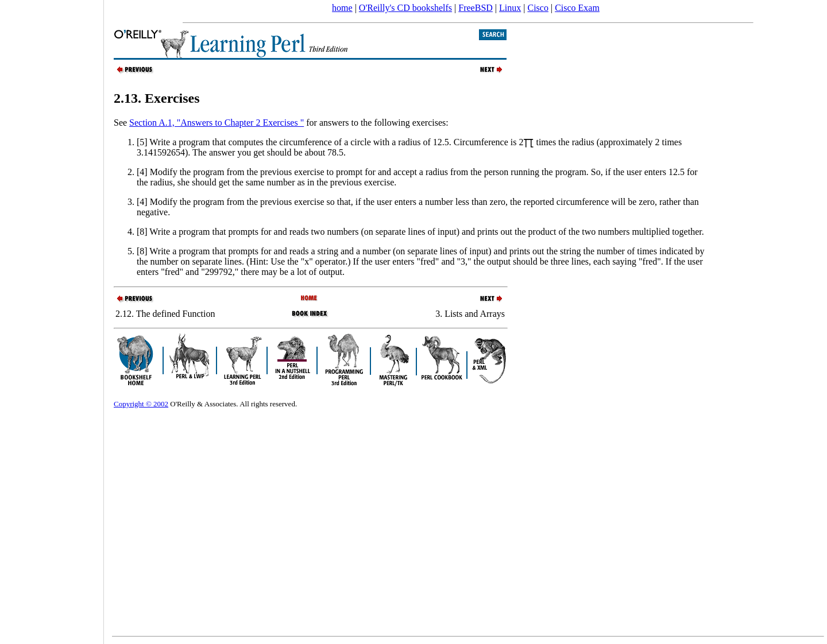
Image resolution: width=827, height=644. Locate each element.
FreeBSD (476, 8)
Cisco (538, 8)
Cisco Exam (577, 8)
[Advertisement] (52, 318)
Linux (510, 8)
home (342, 8)
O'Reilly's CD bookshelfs (405, 8)
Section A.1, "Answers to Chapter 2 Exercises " (217, 123)
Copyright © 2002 (141, 404)
